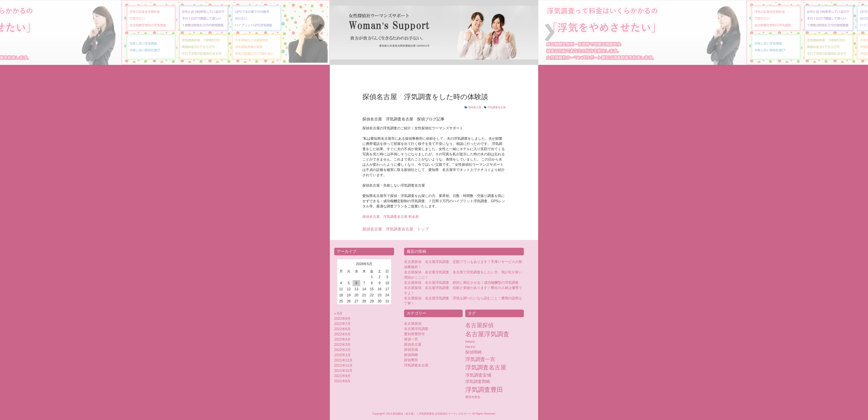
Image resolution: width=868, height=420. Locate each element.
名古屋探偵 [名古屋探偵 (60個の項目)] (479, 325)
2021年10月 (343, 371)
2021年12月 (343, 360)
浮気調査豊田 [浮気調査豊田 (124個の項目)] (484, 390)
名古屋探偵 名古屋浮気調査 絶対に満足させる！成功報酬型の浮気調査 (461, 283)
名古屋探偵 (413, 324)
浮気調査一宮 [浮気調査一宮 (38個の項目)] (480, 359)
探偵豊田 (414, 360)
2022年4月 (343, 339)
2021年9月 (343, 376)
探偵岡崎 (413, 355)
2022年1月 (343, 355)
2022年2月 (343, 350)
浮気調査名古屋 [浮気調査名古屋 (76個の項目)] (486, 367)
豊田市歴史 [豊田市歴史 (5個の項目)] (473, 397)
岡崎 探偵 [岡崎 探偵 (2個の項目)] (470, 347)
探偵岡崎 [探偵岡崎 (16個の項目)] (473, 352)
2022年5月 (343, 334)
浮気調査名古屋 (496, 107)
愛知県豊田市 (414, 334)
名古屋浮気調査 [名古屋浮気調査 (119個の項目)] (487, 334)
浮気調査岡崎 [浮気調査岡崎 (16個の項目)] (478, 381)
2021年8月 (343, 381)
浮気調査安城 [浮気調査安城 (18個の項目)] (478, 375)
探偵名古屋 (475, 107)
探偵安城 (411, 350)
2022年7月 (343, 324)
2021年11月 (343, 365)
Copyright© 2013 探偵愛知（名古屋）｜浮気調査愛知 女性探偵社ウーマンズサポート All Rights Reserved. (434, 414)
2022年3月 (343, 345)
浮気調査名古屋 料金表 (391, 217)
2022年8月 (343, 319)
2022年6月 (343, 329)
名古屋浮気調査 (416, 329)
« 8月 (338, 313)
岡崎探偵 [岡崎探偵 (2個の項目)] (470, 342)
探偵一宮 (411, 339)
